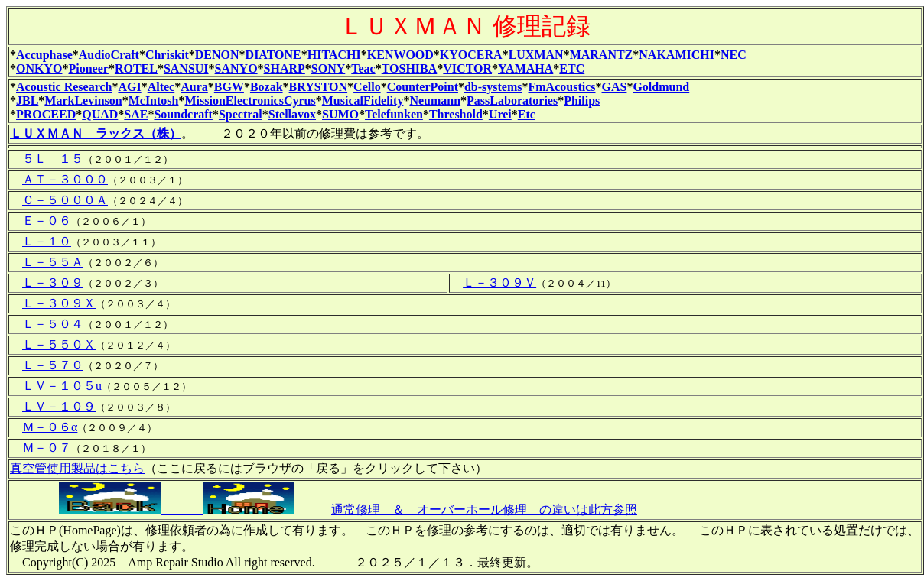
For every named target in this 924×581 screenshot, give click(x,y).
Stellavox (292, 114)
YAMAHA (525, 68)
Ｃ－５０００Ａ (65, 200)
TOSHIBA (410, 68)
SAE (136, 114)
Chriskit (167, 55)
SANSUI (186, 68)
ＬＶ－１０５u (62, 386)
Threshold (456, 114)
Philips (582, 101)
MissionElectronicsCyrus (250, 101)
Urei (500, 114)
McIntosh (154, 101)
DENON (217, 55)
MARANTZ (602, 55)
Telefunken (394, 114)
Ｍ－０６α (50, 427)
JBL (27, 101)
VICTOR (467, 68)
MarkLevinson (83, 101)
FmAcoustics (562, 87)
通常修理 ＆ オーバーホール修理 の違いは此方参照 (484, 510)
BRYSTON (319, 87)
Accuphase (44, 55)
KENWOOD (400, 55)
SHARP (285, 68)
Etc (527, 114)
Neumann (435, 101)
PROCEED (46, 114)
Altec (161, 87)
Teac (363, 68)
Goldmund (661, 87)
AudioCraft (109, 55)
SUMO (340, 114)
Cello (367, 87)
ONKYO (39, 68)
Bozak (267, 87)
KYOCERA (471, 55)
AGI (129, 87)
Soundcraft (183, 114)
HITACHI (334, 55)
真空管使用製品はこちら (77, 468)
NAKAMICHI (677, 55)
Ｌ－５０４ (53, 324)
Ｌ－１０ (47, 241)
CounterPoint (423, 87)
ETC (572, 68)
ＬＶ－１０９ (59, 406)
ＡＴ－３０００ (65, 179)
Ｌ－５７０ (53, 365)
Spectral (241, 114)
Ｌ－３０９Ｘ (59, 303)
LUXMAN (536, 55)
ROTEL (136, 68)
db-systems (493, 87)
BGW (229, 87)
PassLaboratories (512, 101)
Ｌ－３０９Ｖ (499, 282)
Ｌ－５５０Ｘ (59, 344)
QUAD (100, 114)
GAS (615, 87)
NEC (734, 55)
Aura (194, 87)
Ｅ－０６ (47, 221)
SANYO (236, 68)
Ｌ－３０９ (53, 282)
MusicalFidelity (363, 101)
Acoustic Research (64, 87)
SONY (328, 68)
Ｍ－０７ (47, 448)
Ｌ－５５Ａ (53, 262)
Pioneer (88, 68)
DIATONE (273, 55)
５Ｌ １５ (53, 159)
